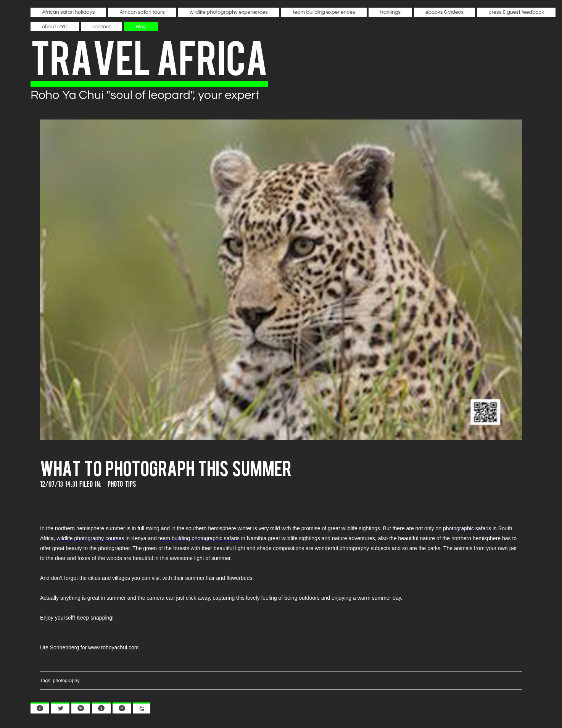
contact (101, 27)
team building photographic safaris (199, 538)
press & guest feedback (516, 12)
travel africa (149, 56)
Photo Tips (122, 483)
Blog (141, 27)
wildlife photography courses (91, 538)
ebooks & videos (444, 12)
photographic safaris (467, 528)
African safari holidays (68, 12)
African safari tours (142, 12)
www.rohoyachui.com (113, 647)
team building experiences (324, 12)
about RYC (55, 27)
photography (66, 681)
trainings (390, 12)
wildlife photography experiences (229, 12)
